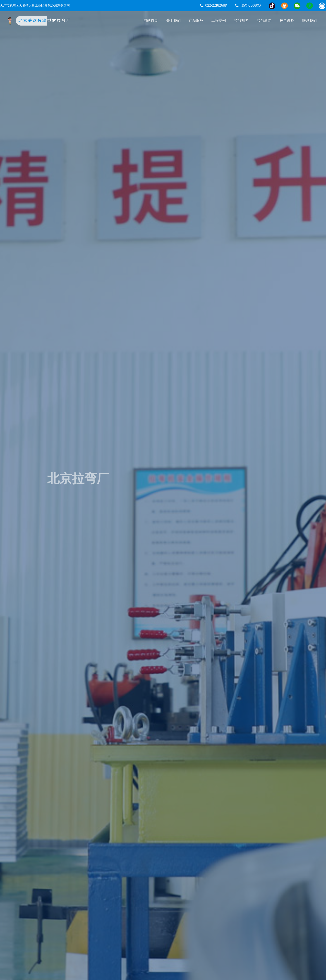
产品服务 (196, 21)
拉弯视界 (241, 21)
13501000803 (248, 5)
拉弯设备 (287, 21)
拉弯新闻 (264, 21)
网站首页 (151, 21)
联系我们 (309, 21)
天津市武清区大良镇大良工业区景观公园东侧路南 (35, 5)
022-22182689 (214, 5)
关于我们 (173, 21)
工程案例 (219, 21)
